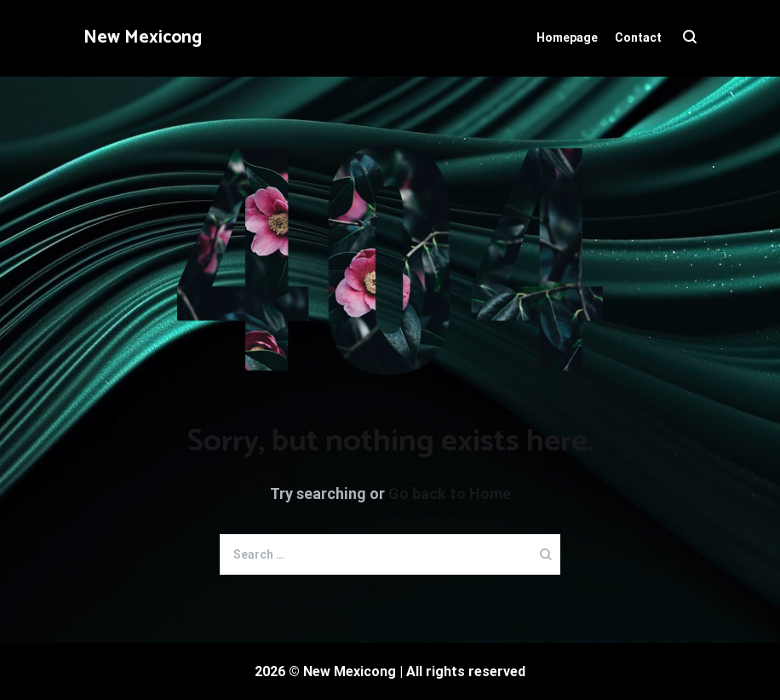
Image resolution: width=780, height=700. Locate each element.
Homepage (567, 37)
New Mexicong (143, 37)
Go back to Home (450, 493)
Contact (638, 37)
